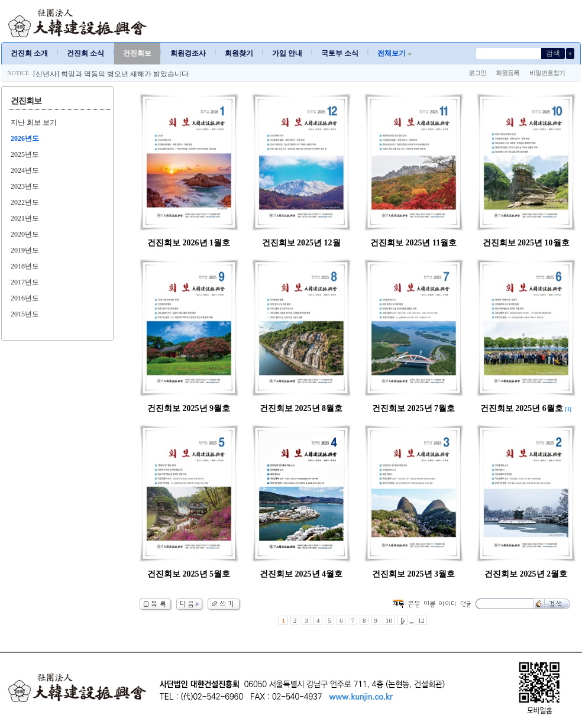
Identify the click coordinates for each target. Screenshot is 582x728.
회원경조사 (188, 53)
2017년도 (25, 282)
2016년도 (25, 298)
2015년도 (25, 314)
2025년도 (25, 154)
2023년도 (25, 186)
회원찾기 (239, 53)
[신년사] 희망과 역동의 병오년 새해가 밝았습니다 (111, 74)
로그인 (477, 73)
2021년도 (25, 218)
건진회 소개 (29, 53)
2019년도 (25, 250)
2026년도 (25, 138)
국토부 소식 (340, 53)
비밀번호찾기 (547, 73)
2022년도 (25, 202)
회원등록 (507, 73)
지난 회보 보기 (34, 122)
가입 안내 (287, 53)
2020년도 (25, 234)
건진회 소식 (85, 53)
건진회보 (137, 53)
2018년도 (25, 266)
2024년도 (25, 170)
